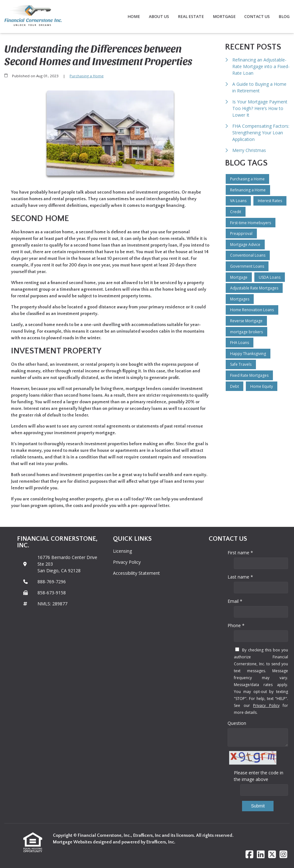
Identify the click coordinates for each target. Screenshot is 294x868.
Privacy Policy (266, 705)
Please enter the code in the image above (259, 776)
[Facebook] (249, 855)
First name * (240, 553)
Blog (284, 17)
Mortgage (224, 17)
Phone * (236, 625)
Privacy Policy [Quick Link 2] (127, 562)
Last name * (240, 577)
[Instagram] (283, 855)
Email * (235, 601)
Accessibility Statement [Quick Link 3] (136, 573)
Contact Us (257, 17)
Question (237, 723)
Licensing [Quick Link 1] (122, 551)
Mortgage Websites (73, 842)
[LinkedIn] (261, 855)
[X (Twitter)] (272, 855)
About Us (159, 17)
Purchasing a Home (87, 76)
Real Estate (191, 17)
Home (134, 17)
